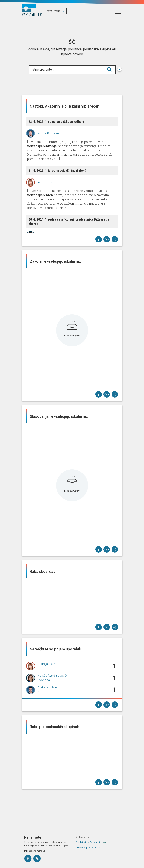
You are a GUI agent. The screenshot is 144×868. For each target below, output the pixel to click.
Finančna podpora (86, 848)
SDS (40, 692)
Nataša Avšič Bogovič (52, 676)
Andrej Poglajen (48, 133)
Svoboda (44, 680)
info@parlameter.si (35, 851)
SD (39, 668)
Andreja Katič (47, 182)
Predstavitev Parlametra (89, 842)
